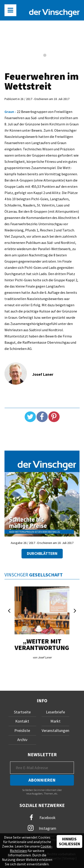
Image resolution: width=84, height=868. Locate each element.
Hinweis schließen (69, 841)
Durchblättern (42, 553)
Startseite (22, 712)
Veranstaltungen (55, 730)
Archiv (22, 740)
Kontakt (22, 721)
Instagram (42, 828)
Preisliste (22, 730)
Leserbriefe (55, 712)
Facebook (42, 818)
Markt (55, 721)
